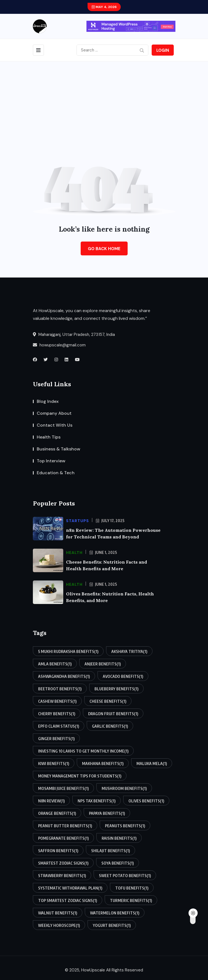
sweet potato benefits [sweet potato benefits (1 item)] (125, 875)
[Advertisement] (104, 103)
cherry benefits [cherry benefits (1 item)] (57, 714)
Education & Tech (56, 473)
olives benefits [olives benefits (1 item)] (146, 801)
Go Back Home (104, 249)
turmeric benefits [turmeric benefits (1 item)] (131, 900)
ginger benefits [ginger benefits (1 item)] (56, 738)
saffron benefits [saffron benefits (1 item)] (58, 851)
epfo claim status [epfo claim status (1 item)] (59, 726)
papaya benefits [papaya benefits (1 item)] (107, 813)
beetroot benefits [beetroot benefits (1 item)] (60, 689)
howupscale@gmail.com (59, 345)
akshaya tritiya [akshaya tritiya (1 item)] (129, 651)
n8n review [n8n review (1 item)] (51, 801)
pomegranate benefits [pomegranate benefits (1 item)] (63, 838)
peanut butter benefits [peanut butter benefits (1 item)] (65, 826)
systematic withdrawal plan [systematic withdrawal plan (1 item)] (70, 888)
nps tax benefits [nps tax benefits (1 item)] (97, 801)
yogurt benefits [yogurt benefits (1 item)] (112, 925)
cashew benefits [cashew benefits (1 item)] (57, 701)
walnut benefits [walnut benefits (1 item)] (58, 913)
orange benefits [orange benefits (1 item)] (57, 813)
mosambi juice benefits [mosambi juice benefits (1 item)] (63, 788)
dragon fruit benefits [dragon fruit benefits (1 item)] (113, 714)
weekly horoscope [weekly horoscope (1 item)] (59, 925)
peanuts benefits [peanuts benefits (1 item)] (125, 826)
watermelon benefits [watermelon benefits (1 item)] (115, 913)
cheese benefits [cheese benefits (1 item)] (108, 701)
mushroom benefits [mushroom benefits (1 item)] (124, 788)
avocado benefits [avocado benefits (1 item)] (123, 676)
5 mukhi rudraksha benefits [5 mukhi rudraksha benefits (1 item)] (68, 651)
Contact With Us (55, 425)
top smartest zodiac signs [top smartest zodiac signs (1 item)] (68, 900)
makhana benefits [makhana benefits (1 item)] (103, 763)
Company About (54, 413)
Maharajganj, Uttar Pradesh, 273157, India (74, 335)
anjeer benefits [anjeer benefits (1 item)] (103, 664)
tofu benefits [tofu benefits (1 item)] (132, 888)
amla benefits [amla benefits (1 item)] (55, 664)
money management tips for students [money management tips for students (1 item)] (80, 776)
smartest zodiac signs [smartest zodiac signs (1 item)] (63, 863)
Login (163, 50)
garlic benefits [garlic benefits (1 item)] (110, 726)
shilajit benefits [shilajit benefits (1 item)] (110, 851)
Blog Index (48, 401)
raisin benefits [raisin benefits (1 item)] (119, 838)
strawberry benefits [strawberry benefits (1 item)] (62, 875)
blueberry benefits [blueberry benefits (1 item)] (116, 689)
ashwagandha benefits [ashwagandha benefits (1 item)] (64, 676)
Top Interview (51, 461)
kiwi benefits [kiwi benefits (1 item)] (54, 763)
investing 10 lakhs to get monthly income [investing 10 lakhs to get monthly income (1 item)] (83, 751)
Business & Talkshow (59, 449)
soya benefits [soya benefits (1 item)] (118, 863)
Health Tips (49, 437)
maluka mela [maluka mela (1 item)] (152, 763)
